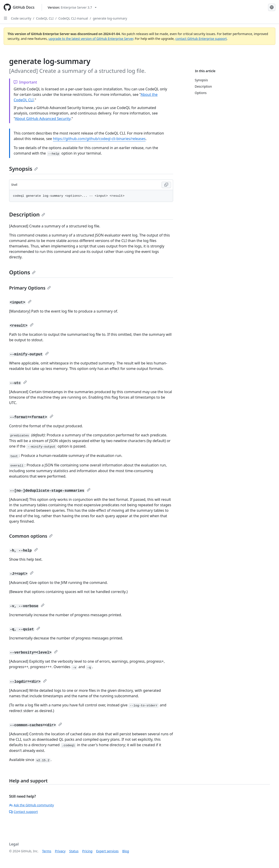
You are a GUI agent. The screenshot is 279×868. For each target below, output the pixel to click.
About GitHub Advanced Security (43, 119)
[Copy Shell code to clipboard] (166, 185)
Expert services (107, 851)
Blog (126, 851)
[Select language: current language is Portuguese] (272, 7)
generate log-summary (110, 18)
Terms (47, 851)
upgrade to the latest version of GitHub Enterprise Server (91, 39)
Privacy (60, 851)
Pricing (87, 851)
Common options (31, 536)
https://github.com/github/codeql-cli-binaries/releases (99, 139)
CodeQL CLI (45, 18)
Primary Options (30, 288)
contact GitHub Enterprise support (201, 39)
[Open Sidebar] (5, 18)
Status (74, 851)
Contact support (23, 812)
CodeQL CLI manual (73, 18)
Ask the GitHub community (32, 805)
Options (22, 272)
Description (27, 214)
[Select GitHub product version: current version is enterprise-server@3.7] (72, 7)
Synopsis (23, 169)
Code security (21, 18)
